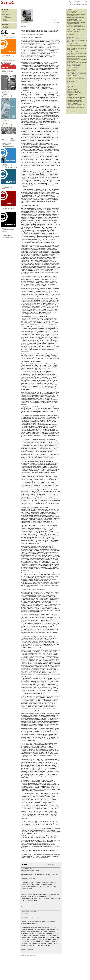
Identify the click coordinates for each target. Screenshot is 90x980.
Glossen (5, 13)
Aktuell (5, 11)
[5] (48, 574)
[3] (33, 342)
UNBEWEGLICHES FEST (73, 71)
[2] (48, 293)
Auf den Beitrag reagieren (54, 865)
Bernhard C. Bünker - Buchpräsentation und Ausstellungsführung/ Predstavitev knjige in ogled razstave (77, 14)
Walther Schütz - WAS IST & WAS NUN (77, 53)
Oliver (23, 868)
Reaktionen (6, 28)
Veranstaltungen (8, 18)
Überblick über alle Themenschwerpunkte (8, 236)
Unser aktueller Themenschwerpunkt (8, 56)
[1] (32, 281)
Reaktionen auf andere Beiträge (28, 955)
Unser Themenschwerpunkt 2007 (8, 187)
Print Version (57, 22)
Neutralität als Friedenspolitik (74, 21)
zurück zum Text (33, 826)
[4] (31, 351)
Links (5, 19)
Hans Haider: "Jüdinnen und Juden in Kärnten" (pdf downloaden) (8, 123)
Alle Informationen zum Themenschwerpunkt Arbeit (8, 208)
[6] (42, 611)
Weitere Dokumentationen (74, 112)
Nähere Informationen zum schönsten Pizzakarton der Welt (8, 145)
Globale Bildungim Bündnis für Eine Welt (9, 36)
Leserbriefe (6, 26)
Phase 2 (26, 37)
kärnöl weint (70, 87)
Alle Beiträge (7, 14)
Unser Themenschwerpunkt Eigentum (8, 230)
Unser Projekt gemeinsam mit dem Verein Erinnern (8, 72)
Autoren (5, 16)
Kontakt (5, 21)
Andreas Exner (25, 22)
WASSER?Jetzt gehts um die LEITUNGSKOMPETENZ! (9, 166)
